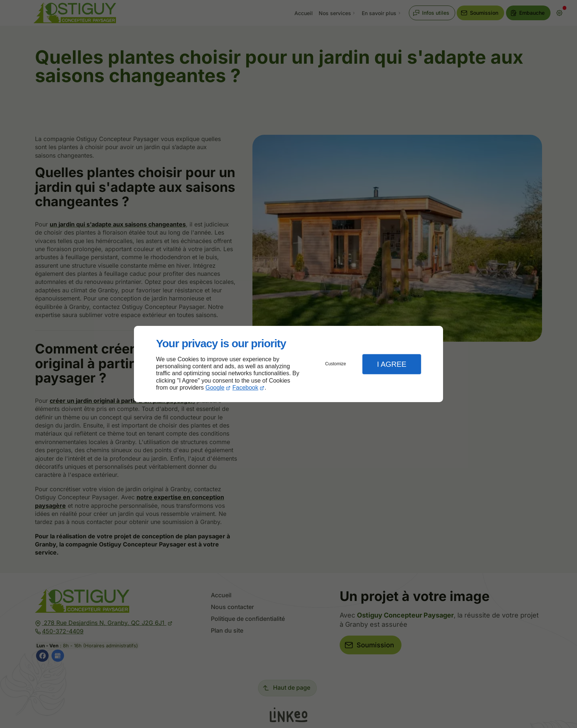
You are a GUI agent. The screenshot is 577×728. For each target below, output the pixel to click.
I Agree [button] (392, 364)
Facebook (245, 388)
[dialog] (288, 364)
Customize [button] (336, 364)
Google (215, 388)
